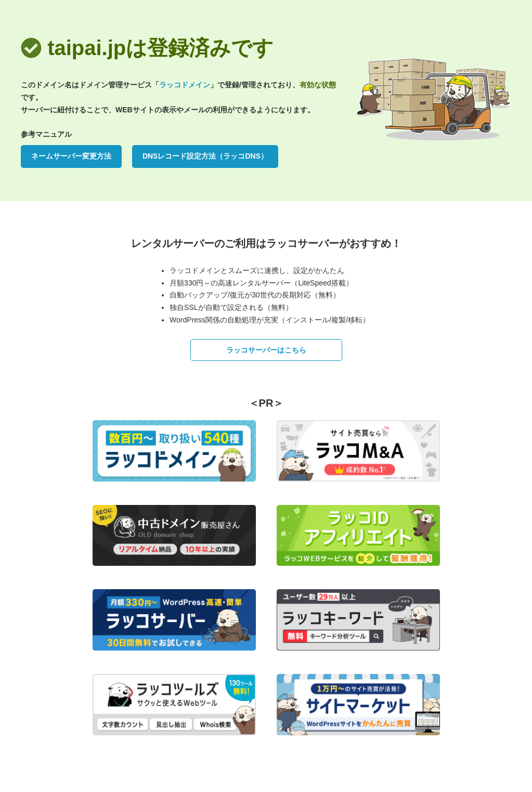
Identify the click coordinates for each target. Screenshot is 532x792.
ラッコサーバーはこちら (266, 350)
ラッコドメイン (185, 85)
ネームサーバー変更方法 (71, 156)
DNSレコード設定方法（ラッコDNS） (205, 156)
